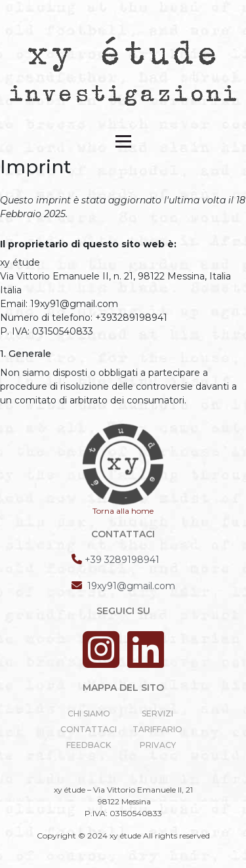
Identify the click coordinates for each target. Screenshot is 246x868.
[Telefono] (115, 559)
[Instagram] (104, 662)
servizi (157, 713)
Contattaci (89, 729)
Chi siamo (89, 713)
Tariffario (157, 729)
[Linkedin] (146, 662)
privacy (158, 745)
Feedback (89, 745)
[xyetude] (123, 71)
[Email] (123, 586)
